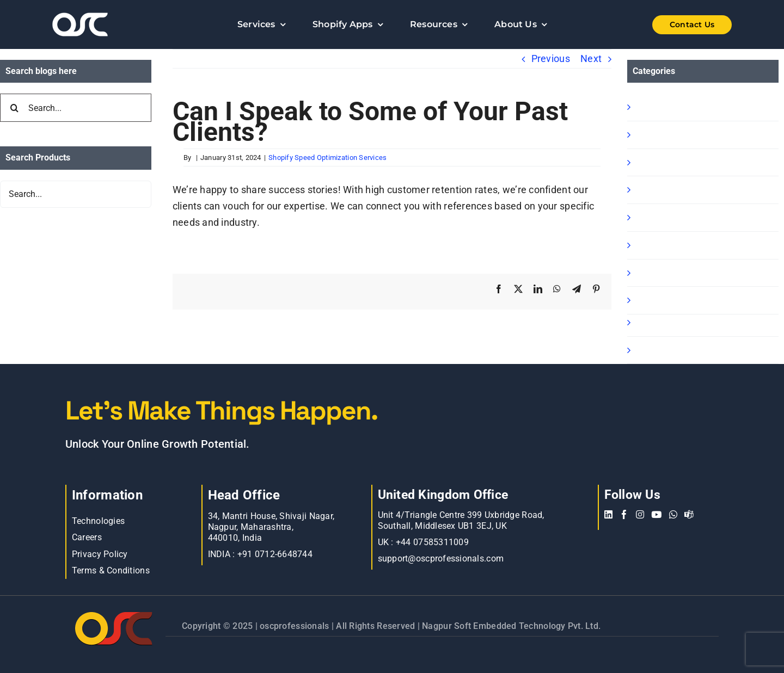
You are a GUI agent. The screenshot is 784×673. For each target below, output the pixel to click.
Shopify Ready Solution (685, 190)
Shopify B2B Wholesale (685, 162)
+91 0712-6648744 (275, 554)
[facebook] (624, 514)
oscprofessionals (296, 626)
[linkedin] (608, 514)
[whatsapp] (673, 514)
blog (644, 273)
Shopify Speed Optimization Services (327, 158)
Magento (654, 245)
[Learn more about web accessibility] (109, 24)
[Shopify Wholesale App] (675, 25)
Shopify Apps (663, 135)
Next (591, 58)
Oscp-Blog (656, 350)
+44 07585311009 (432, 542)
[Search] (14, 108)
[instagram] (640, 514)
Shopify (651, 107)
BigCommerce (666, 322)
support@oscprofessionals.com (441, 558)
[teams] (689, 514)
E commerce (663, 300)
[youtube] (656, 514)
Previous (551, 58)
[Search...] (76, 108)
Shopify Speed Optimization (696, 217)
